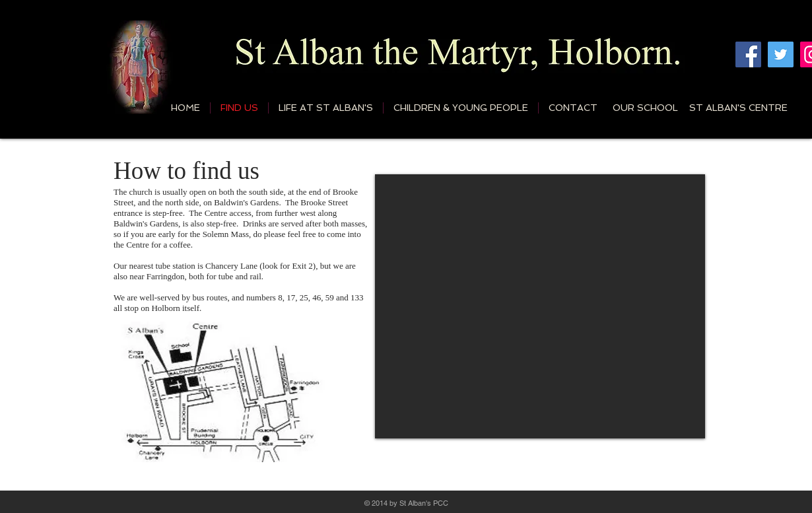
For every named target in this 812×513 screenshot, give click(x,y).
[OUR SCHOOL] (645, 108)
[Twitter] (781, 54)
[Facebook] (748, 54)
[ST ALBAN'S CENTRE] (738, 108)
